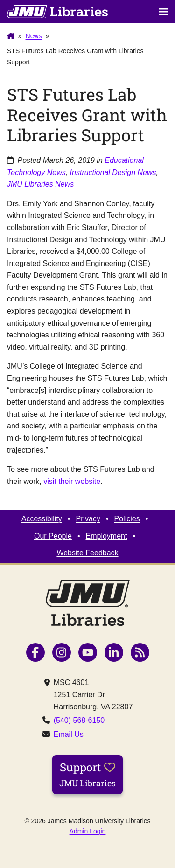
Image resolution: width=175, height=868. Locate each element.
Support (87, 774)
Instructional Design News (113, 172)
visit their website (72, 481)
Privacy (88, 519)
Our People (53, 536)
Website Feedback (87, 553)
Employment (107, 536)
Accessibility (42, 519)
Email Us (69, 734)
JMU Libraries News (40, 184)
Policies (127, 519)
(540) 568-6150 (79, 720)
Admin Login (88, 831)
